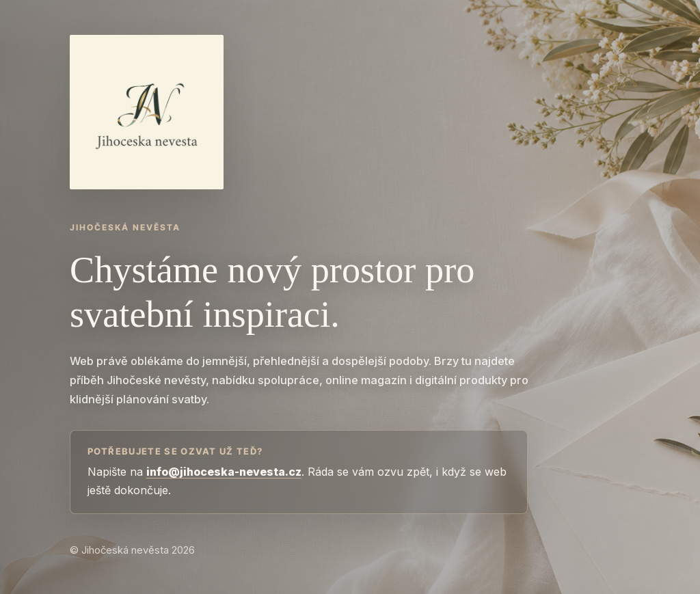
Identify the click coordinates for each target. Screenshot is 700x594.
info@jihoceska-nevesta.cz (224, 472)
